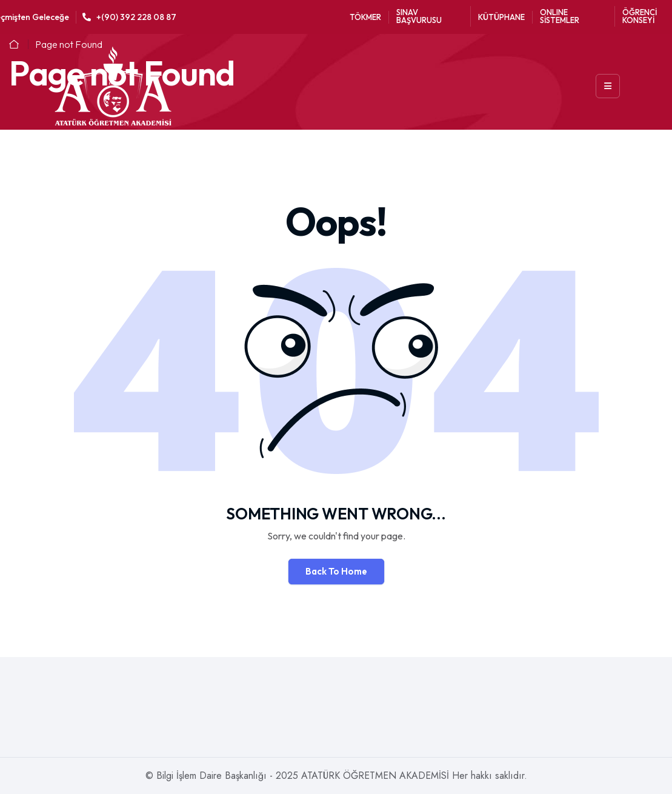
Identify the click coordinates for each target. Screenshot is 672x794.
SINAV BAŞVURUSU (419, 16)
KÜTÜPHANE (501, 17)
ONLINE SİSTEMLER (560, 16)
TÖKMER (365, 17)
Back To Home (336, 571)
